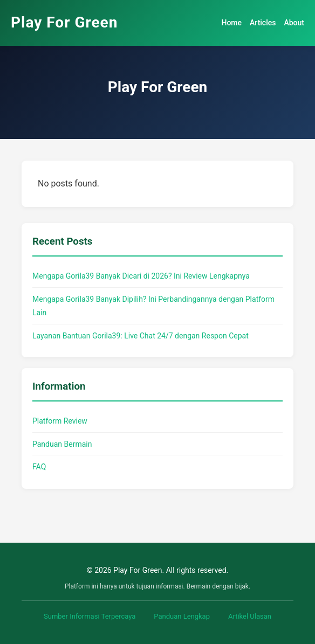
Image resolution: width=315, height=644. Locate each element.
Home (231, 23)
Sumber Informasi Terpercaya (90, 616)
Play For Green (64, 22)
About (294, 23)
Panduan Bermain (62, 444)
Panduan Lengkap (182, 616)
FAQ (39, 467)
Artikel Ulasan (250, 616)
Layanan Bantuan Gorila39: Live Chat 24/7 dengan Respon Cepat (141, 336)
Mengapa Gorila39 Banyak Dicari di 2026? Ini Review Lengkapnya (141, 276)
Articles (263, 23)
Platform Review (60, 421)
